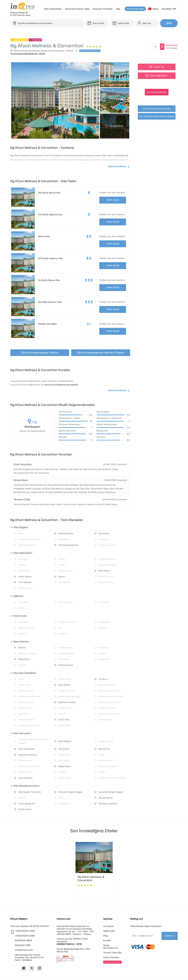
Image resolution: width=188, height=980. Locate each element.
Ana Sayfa (108, 926)
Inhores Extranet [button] (112, 962)
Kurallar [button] (107, 940)
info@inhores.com (24, 950)
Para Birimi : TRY (169, 9)
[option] (94, 870)
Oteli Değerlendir (159, 76)
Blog (118, 9)
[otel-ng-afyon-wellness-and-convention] (47, 23)
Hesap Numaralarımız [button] (111, 947)
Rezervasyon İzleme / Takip (77, 9)
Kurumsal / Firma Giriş (103, 9)
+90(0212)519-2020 (25, 931)
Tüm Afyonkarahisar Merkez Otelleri (157, 116)
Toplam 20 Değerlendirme (32, 431)
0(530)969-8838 (23, 940)
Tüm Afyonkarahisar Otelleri (157, 109)
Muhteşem (172, 47)
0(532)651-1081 (23, 945)
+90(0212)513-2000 (25, 936)
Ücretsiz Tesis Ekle (135, 9)
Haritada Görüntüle (157, 92)
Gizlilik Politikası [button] (111, 957)
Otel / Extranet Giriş (53, 9)
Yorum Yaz (159, 67)
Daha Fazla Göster (117, 166)
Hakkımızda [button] (109, 931)
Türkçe (153, 9)
